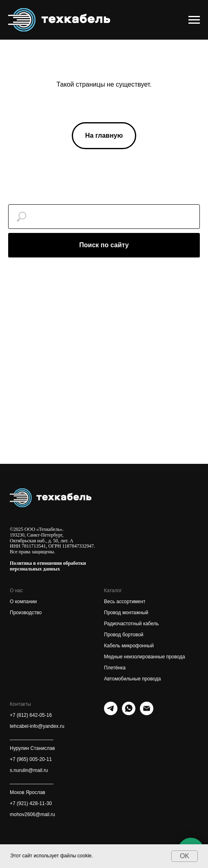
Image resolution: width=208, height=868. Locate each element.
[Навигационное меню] (194, 20)
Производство (26, 613)
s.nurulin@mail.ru (29, 770)
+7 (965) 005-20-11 (31, 759)
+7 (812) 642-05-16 (31, 715)
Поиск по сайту (104, 245)
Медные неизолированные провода (145, 657)
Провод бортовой (124, 635)
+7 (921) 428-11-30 (31, 803)
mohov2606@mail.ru (32, 814)
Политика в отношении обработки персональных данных (48, 566)
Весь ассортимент (125, 602)
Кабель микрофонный (129, 646)
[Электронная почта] (147, 713)
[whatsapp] (129, 713)
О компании (23, 602)
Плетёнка (115, 668)
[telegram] (111, 713)
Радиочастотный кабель (131, 624)
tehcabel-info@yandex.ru (37, 726)
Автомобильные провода (132, 679)
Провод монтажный (126, 613)
